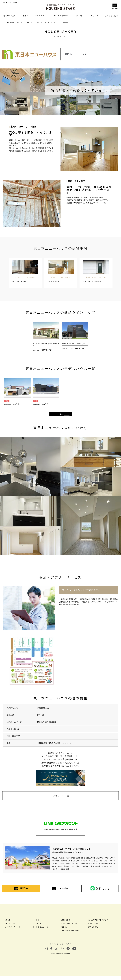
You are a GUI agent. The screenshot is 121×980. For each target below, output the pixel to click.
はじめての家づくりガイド (98, 924)
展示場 (25, 16)
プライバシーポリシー (69, 927)
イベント (79, 16)
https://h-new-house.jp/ (47, 724)
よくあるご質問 (111, 16)
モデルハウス (40, 16)
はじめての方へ (10, 16)
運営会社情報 (93, 931)
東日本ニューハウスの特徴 (60, 22)
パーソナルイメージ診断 (70, 934)
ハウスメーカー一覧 (60, 16)
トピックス (94, 16)
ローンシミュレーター (41, 931)
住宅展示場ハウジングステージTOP (18, 22)
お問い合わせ (93, 927)
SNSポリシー (66, 931)
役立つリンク (65, 924)
